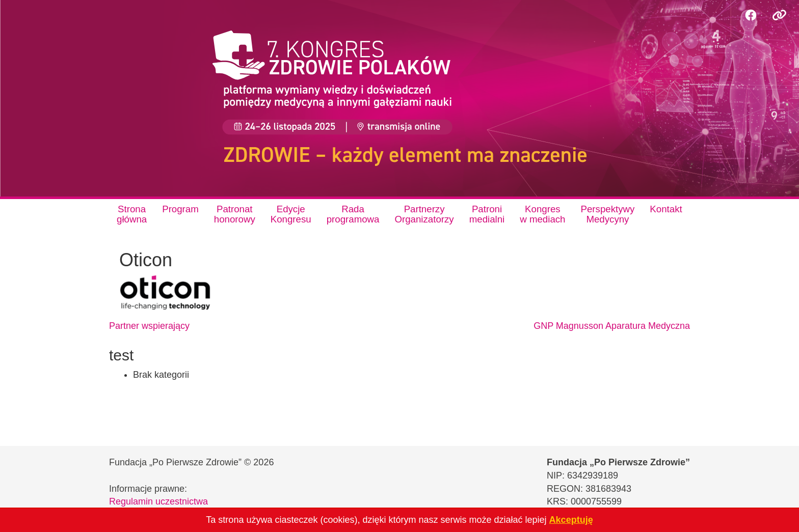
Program (180, 209)
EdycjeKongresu (291, 214)
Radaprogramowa (353, 214)
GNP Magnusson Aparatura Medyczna (612, 326)
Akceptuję (571, 520)
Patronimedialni (487, 214)
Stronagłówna (132, 214)
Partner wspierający (149, 326)
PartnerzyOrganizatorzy (424, 214)
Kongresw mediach (542, 214)
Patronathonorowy (235, 214)
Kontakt (666, 209)
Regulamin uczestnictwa (158, 501)
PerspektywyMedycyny (608, 214)
